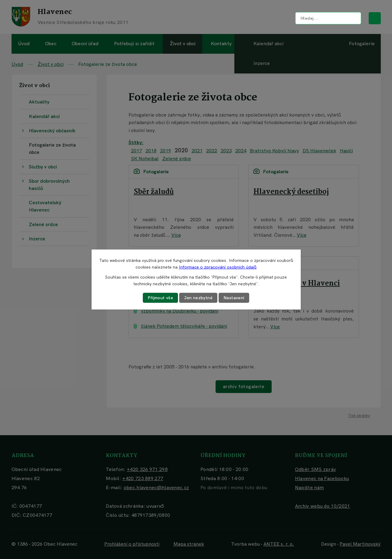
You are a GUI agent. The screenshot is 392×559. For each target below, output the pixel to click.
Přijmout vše (160, 298)
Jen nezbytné (198, 298)
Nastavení (234, 298)
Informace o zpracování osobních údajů (218, 267)
